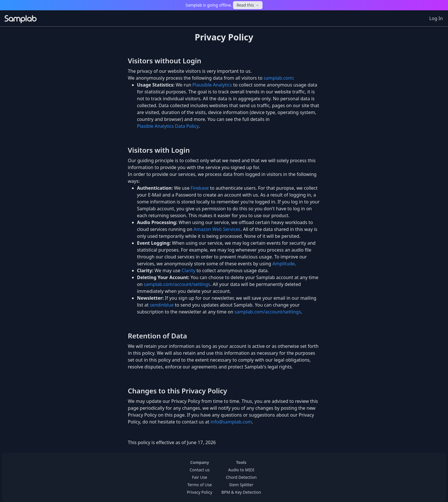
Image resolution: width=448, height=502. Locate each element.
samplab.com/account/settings (177, 284)
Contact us (200, 470)
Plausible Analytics (212, 85)
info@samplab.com (231, 422)
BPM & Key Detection (241, 492)
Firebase (200, 188)
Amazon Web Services (217, 229)
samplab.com (278, 78)
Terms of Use (200, 485)
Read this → (248, 5)
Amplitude (284, 264)
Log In (436, 18)
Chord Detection (241, 477)
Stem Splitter (241, 485)
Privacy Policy (200, 492)
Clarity (189, 270)
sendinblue (162, 305)
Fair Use (200, 477)
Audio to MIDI (241, 470)
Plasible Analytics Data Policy (168, 126)
